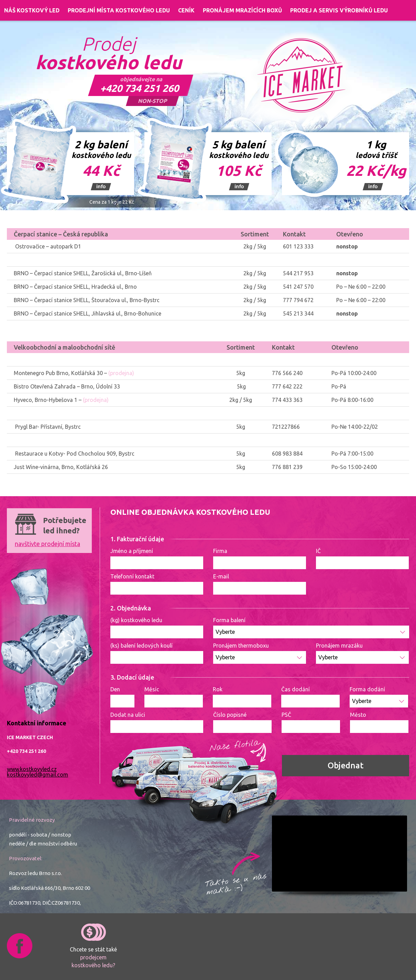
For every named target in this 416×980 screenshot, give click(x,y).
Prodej (109, 54)
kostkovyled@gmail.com (37, 775)
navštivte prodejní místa (47, 544)
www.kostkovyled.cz (32, 769)
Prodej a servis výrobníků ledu (339, 10)
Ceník (186, 10)
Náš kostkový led (32, 10)
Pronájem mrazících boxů (242, 10)
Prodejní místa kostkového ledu (119, 10)
